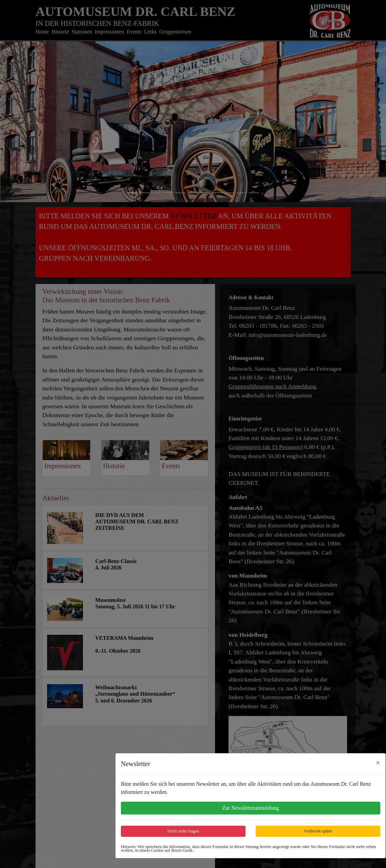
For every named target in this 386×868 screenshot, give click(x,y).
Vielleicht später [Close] (318, 831)
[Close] (378, 763)
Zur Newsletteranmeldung (251, 808)
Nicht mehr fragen (183, 831)
